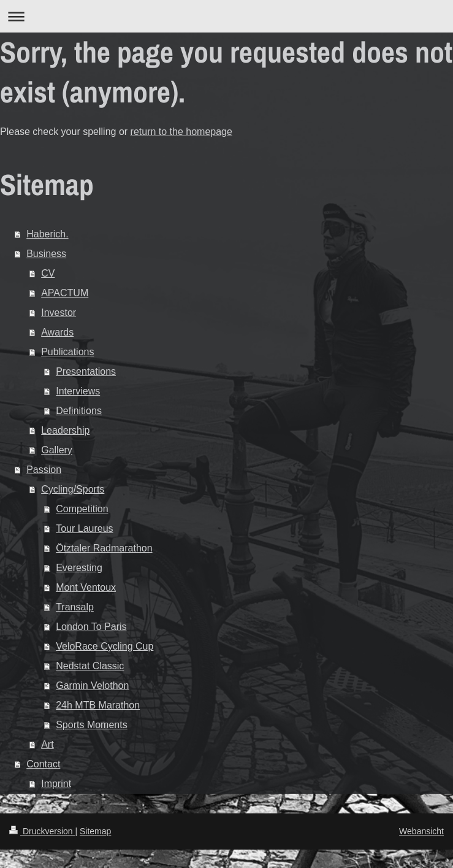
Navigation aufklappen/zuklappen (226, 16)
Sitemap (95, 831)
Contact (43, 764)
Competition (82, 509)
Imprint (56, 784)
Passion (44, 470)
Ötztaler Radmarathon (104, 548)
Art (47, 744)
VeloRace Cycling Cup (105, 646)
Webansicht (421, 831)
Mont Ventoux (86, 587)
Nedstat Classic (90, 666)
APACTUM (65, 293)
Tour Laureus (84, 528)
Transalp (75, 607)
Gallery (57, 450)
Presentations (86, 371)
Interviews (78, 391)
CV (48, 273)
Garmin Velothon (92, 686)
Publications (67, 352)
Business (46, 254)
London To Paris (91, 627)
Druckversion (42, 831)
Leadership (65, 430)
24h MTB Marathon (98, 705)
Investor (59, 313)
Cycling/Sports (73, 489)
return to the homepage (181, 132)
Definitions (79, 411)
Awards (57, 332)
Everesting (79, 568)
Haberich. (47, 234)
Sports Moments (91, 725)
